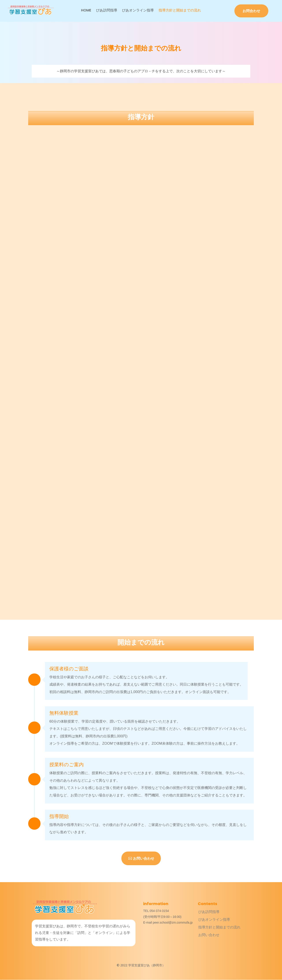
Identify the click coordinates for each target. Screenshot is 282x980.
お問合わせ (251, 11)
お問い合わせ (144, 858)
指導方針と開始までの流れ (180, 11)
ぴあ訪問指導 (107, 11)
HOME (86, 11)
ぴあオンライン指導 (138, 11)
